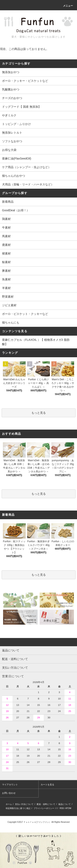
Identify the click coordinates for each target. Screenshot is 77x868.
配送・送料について (46, 804)
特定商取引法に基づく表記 (18, 808)
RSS (62, 808)
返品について (64, 804)
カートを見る (47, 785)
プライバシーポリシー (44, 808)
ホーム (9, 804)
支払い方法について (24, 804)
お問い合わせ (9, 793)
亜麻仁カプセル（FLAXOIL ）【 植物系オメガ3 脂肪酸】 (36, 342)
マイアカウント (10, 785)
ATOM (68, 808)
